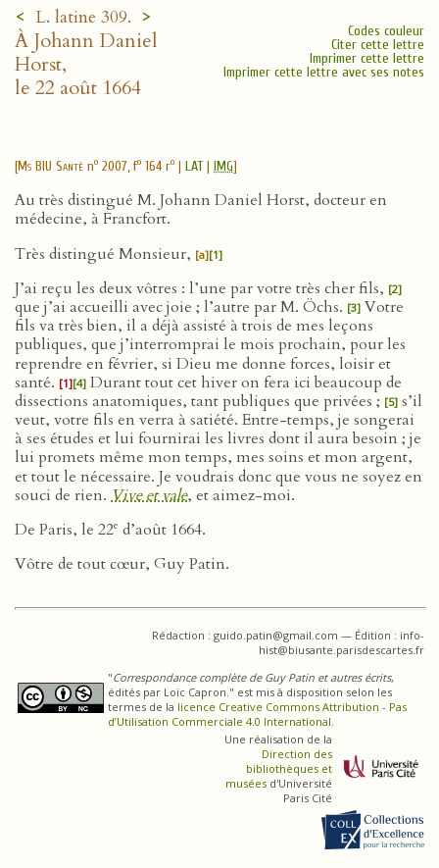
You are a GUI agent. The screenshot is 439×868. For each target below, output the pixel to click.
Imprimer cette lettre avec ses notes (324, 72)
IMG (223, 166)
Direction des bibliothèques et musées (279, 768)
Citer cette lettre (378, 45)
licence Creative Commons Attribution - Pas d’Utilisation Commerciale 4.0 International (257, 714)
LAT (194, 166)
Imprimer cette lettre (367, 58)
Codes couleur (386, 31)
